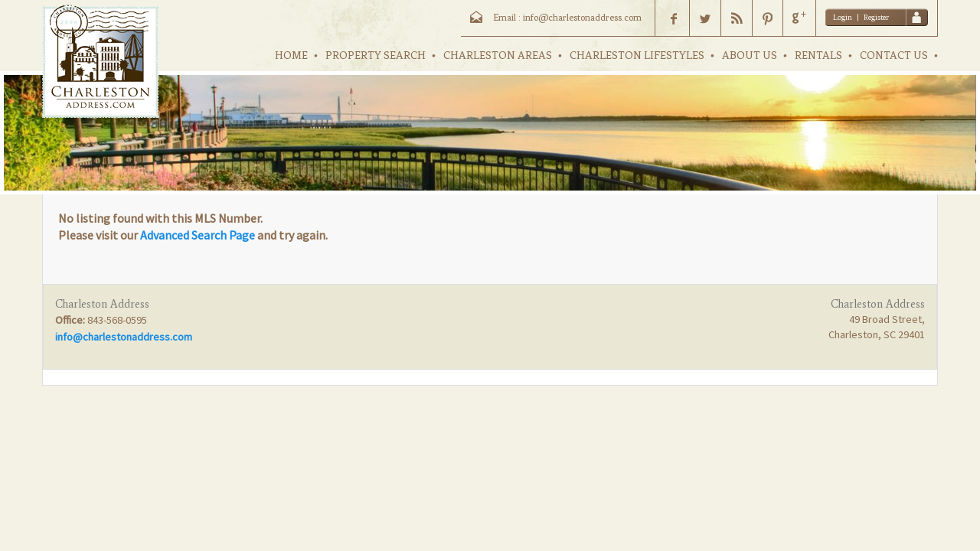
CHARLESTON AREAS (498, 55)
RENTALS (818, 55)
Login (843, 17)
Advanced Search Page (198, 235)
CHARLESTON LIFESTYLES (637, 55)
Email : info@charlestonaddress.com (567, 18)
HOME (291, 55)
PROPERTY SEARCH (376, 55)
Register (876, 17)
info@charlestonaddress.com (124, 337)
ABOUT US (750, 55)
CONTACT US (894, 55)
